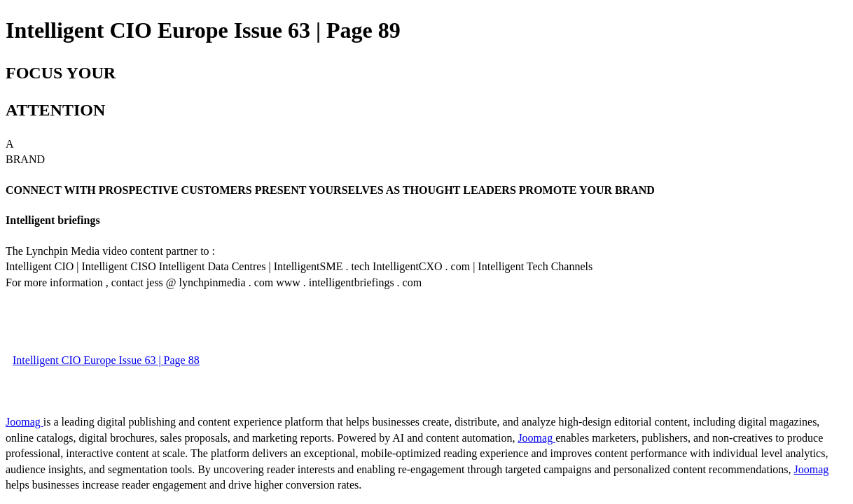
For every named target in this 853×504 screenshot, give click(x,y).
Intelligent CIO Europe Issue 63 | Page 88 (106, 360)
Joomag (25, 422)
